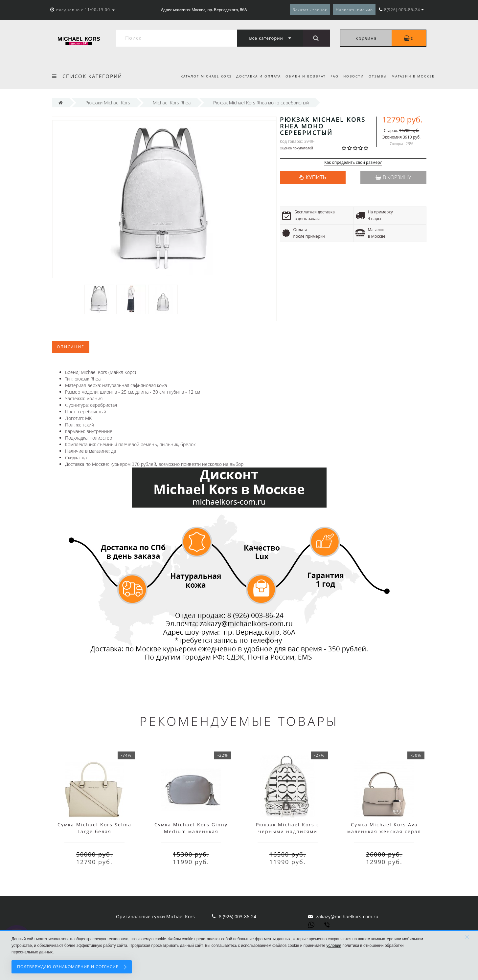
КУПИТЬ (316, 177)
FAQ (332, 76)
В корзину (393, 177)
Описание (71, 347)
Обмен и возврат (302, 76)
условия (334, 946)
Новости (352, 76)
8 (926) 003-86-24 (238, 916)
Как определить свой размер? (353, 163)
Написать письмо (354, 10)
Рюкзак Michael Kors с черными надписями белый (288, 831)
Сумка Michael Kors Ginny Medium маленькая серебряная (191, 831)
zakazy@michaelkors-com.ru (347, 916)
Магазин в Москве (413, 76)
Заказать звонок (310, 10)
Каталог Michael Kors (200, 76)
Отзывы (377, 76)
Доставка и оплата (253, 76)
